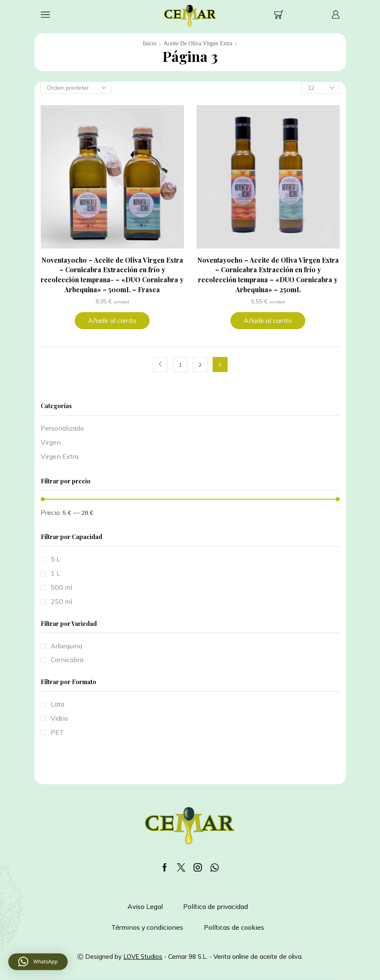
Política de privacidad (216, 906)
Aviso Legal (145, 906)
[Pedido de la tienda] (76, 88)
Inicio (150, 43)
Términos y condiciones (147, 927)
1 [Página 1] (180, 365)
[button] (38, 962)
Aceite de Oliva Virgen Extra (198, 43)
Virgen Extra (60, 456)
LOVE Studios (143, 957)
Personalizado (62, 428)
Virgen (51, 442)
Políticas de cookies (234, 927)
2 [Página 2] (200, 365)
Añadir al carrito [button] (112, 320)
